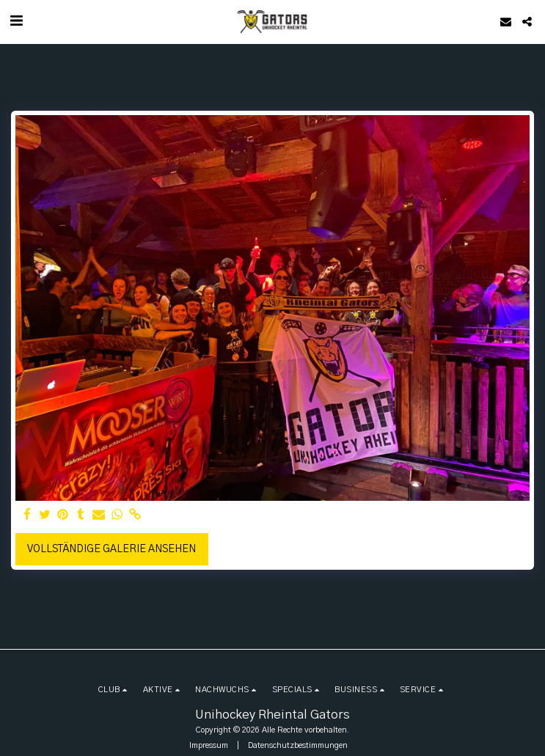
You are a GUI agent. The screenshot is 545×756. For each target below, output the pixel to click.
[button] (16, 21)
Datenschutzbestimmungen (298, 745)
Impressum (209, 745)
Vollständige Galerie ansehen (111, 549)
